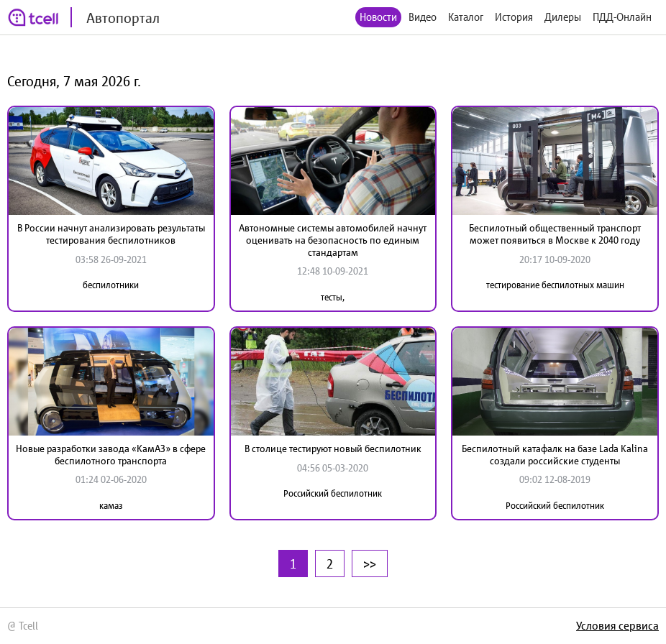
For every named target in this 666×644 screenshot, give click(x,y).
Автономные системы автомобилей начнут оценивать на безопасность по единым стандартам (333, 240)
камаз (111, 506)
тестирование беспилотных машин (555, 285)
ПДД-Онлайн (622, 17)
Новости (378, 17)
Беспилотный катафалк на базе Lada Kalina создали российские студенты (555, 455)
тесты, (333, 297)
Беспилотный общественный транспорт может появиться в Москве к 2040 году (555, 234)
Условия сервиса (617, 625)
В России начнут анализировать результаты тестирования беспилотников (111, 234)
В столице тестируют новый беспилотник (333, 448)
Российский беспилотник (333, 493)
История (514, 17)
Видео (423, 17)
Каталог (466, 17)
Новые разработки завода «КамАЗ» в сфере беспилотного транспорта (111, 455)
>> (370, 563)
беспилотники (111, 285)
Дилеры (563, 17)
